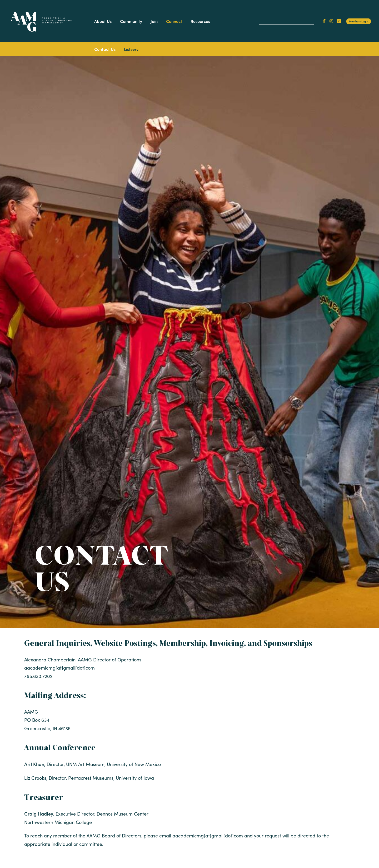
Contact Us (105, 49)
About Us (103, 21)
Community (131, 21)
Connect (174, 21)
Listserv (131, 49)
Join (154, 21)
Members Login (359, 21)
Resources (200, 21)
